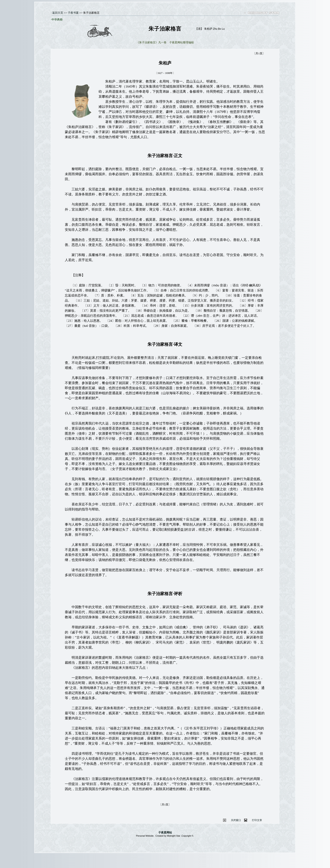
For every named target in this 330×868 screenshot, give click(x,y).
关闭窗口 (236, 820)
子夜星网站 (165, 833)
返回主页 (57, 13)
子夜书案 (73, 13)
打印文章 (257, 820)
